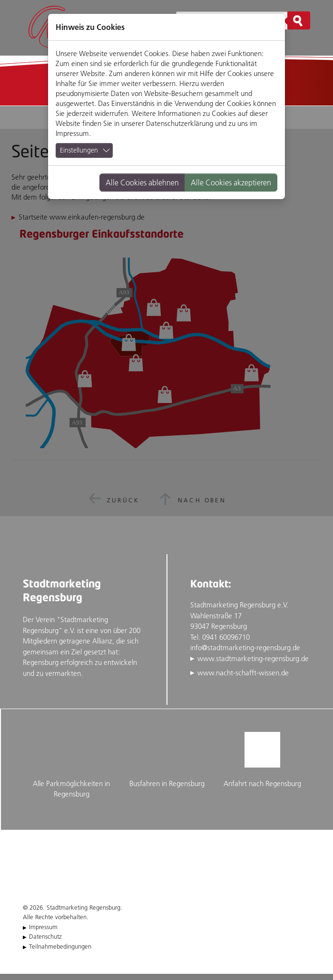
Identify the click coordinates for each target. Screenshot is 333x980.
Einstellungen (79, 150)
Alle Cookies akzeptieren (231, 183)
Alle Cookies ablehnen (142, 183)
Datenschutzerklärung (180, 123)
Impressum (72, 133)
